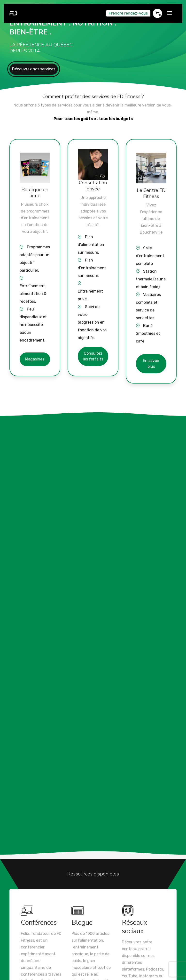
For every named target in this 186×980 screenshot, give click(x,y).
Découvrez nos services (34, 69)
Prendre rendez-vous (128, 13)
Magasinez (35, 359)
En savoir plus (151, 363)
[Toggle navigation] (169, 13)
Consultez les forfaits (93, 356)
